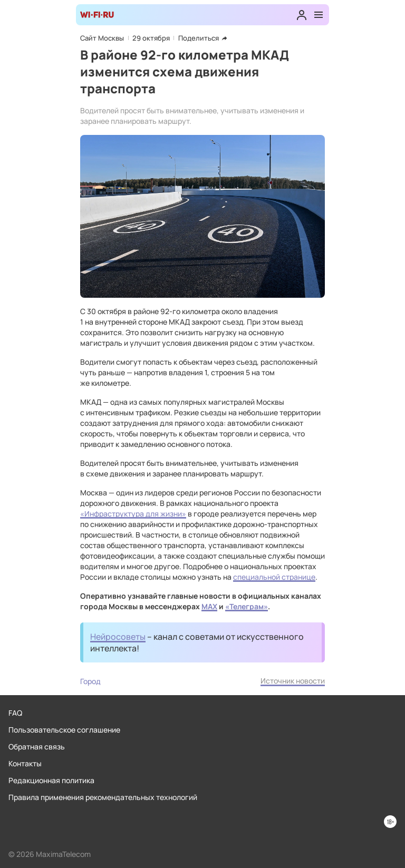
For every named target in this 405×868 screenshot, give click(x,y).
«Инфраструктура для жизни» (133, 514)
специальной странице (274, 577)
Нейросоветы (118, 637)
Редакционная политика (51, 780)
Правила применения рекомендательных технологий (103, 797)
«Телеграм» (247, 606)
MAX (209, 606)
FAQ (15, 713)
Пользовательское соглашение (64, 730)
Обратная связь (37, 747)
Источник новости (293, 681)
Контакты (25, 763)
